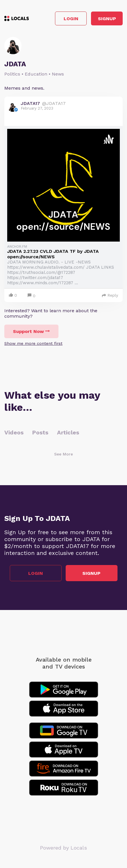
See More (64, 454)
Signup (107, 19)
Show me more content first (33, 343)
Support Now (31, 331)
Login (71, 19)
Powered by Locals (64, 848)
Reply (110, 295)
